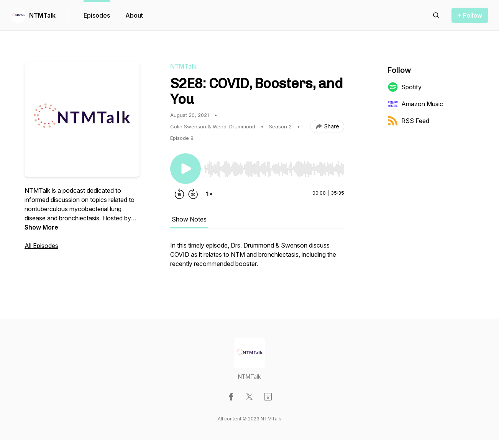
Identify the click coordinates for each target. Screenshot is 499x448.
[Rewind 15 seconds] (179, 194)
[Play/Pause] (185, 169)
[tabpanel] (257, 258)
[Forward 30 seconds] (193, 194)
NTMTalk (42, 15)
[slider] (274, 169)
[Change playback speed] (209, 194)
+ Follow (470, 15)
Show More (41, 227)
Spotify (405, 87)
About (134, 15)
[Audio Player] (274, 167)
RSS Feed (408, 121)
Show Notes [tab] (189, 219)
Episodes (97, 15)
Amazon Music (415, 104)
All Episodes (41, 246)
